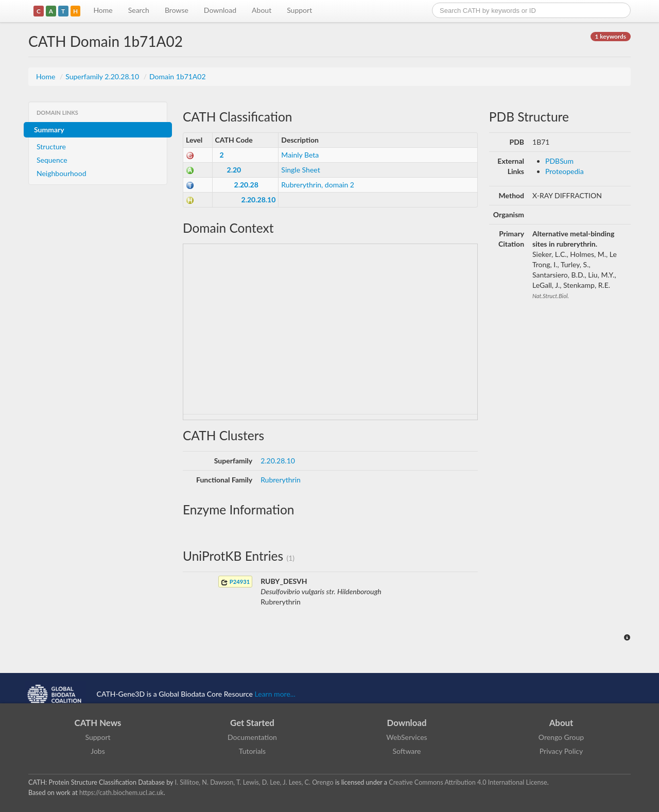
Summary (49, 129)
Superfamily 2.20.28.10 (103, 76)
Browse (177, 10)
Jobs (98, 751)
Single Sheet (300, 170)
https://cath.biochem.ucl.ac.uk (122, 793)
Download (220, 10)
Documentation (252, 737)
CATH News (98, 723)
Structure (51, 146)
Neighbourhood (62, 173)
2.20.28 (246, 185)
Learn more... (275, 694)
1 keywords (611, 36)
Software (407, 751)
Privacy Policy (561, 751)
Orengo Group (561, 737)
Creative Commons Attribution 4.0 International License (468, 782)
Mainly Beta (300, 155)
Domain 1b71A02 (178, 76)
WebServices (406, 737)
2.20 (234, 170)
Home (103, 10)
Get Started (252, 723)
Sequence (52, 160)
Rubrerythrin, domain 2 (318, 185)
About (262, 10)
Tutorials (252, 751)
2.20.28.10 (259, 200)
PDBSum (559, 161)
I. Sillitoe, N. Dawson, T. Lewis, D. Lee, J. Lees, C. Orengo (254, 782)
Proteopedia (565, 171)
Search (139, 10)
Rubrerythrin (281, 480)
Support (299, 10)
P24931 (235, 582)
